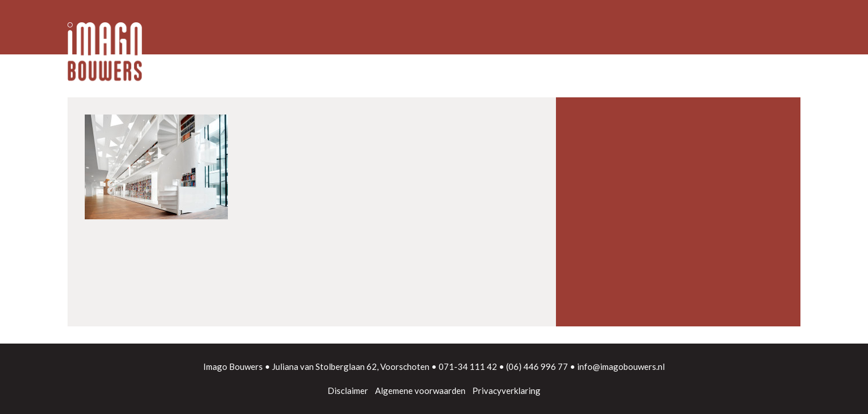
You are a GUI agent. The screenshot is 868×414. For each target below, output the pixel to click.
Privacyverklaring (506, 391)
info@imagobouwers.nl (621, 366)
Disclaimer (348, 391)
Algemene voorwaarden (420, 391)
